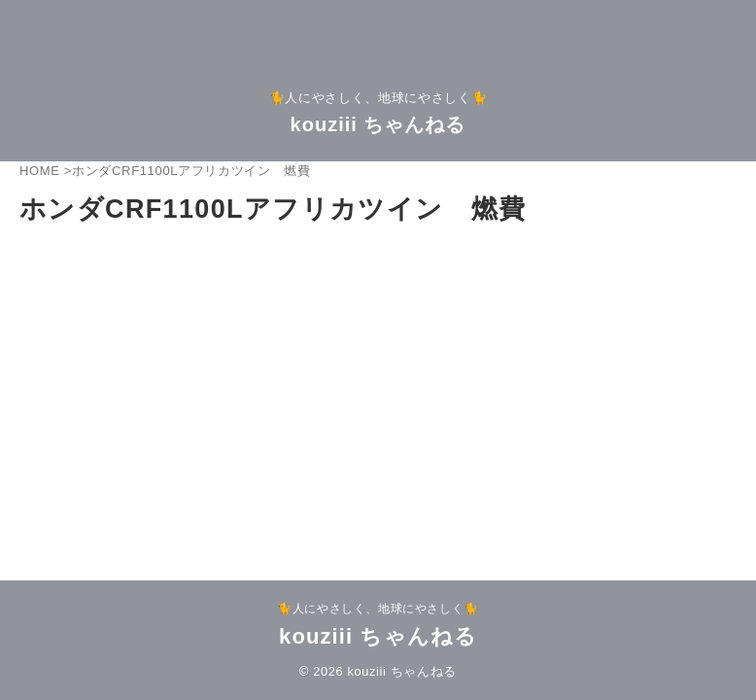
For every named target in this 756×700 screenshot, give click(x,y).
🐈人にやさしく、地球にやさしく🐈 (378, 609)
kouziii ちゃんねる (378, 124)
